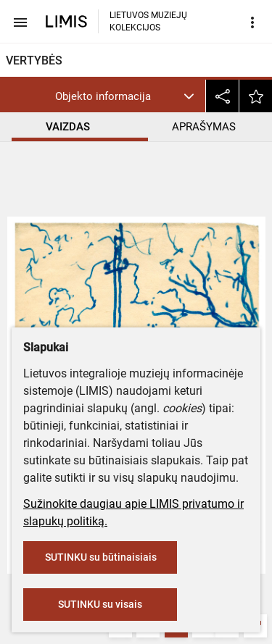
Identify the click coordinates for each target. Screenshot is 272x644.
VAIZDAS (68, 127)
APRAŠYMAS (204, 127)
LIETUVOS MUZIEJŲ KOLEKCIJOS (148, 21)
